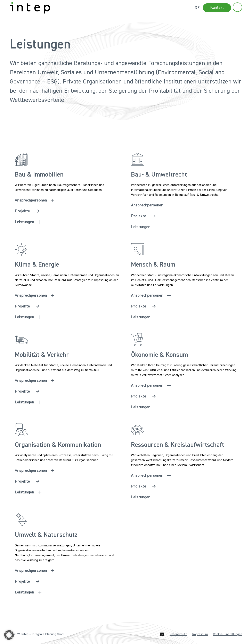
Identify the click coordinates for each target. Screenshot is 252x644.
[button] (9, 635)
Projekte (22, 211)
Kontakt (217, 8)
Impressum (200, 634)
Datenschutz (178, 634)
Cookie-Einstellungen (228, 634)
